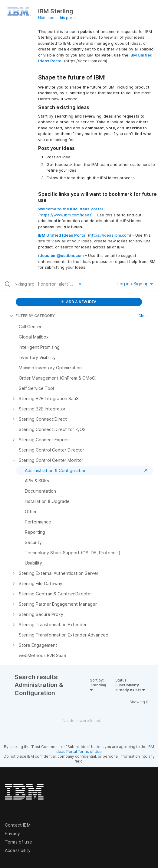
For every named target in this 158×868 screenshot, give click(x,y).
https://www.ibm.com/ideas (66, 215)
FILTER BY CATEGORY (32, 316)
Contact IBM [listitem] (18, 825)
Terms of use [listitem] (18, 842)
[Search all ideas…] (44, 284)
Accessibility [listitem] (18, 850)
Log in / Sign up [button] (135, 284)
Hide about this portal (57, 18)
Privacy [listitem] (12, 833)
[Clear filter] (81, 284)
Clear (143, 316)
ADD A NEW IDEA (79, 302)
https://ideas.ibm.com (110, 235)
